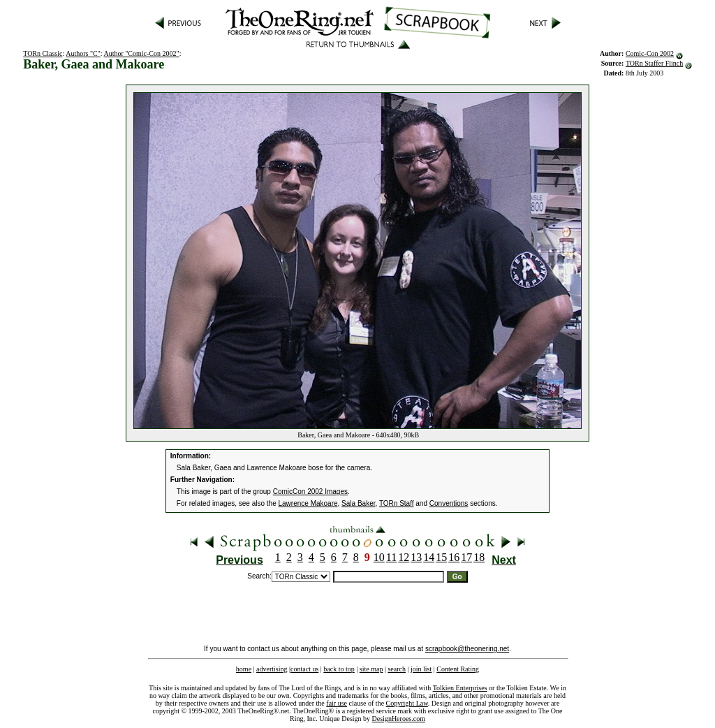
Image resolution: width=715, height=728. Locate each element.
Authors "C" (83, 53)
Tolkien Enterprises (460, 688)
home (244, 669)
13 (416, 557)
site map (371, 669)
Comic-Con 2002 (650, 53)
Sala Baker (358, 503)
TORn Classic (43, 53)
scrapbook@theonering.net (467, 649)
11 (391, 557)
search (397, 669)
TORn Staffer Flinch (654, 63)
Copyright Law (407, 703)
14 (429, 557)
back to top (339, 669)
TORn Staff (397, 503)
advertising (272, 669)
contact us (304, 669)
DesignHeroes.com (399, 719)
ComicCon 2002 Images (310, 492)
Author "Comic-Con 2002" (141, 53)
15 (441, 557)
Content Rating (458, 669)
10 (379, 557)
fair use (337, 703)
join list (421, 669)
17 (466, 557)
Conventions (449, 503)
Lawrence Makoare (308, 503)
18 (479, 557)
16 (454, 557)
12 (404, 557)
